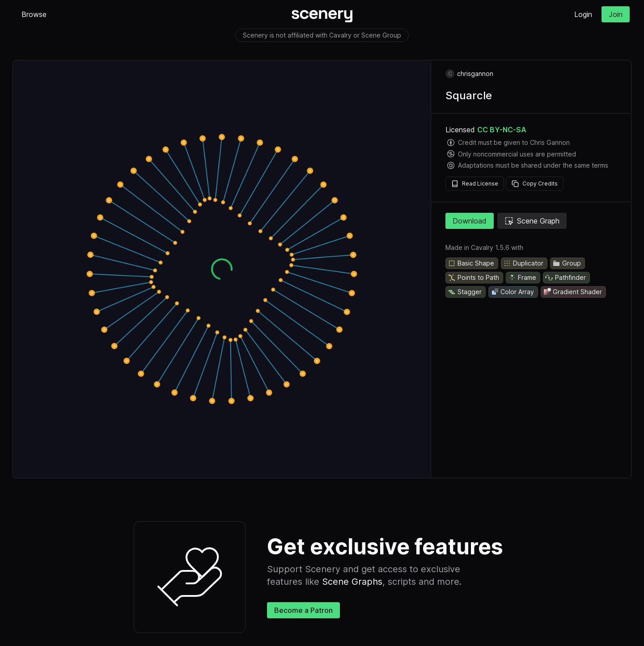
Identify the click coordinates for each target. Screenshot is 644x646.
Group (567, 263)
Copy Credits (535, 184)
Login (583, 14)
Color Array (512, 292)
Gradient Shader (572, 292)
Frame (522, 278)
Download (470, 221)
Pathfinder (566, 278)
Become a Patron (303, 610)
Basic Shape (471, 263)
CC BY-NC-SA (502, 130)
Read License (475, 184)
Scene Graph (532, 221)
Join (616, 14)
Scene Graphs (352, 582)
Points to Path (473, 278)
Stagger (465, 292)
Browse (34, 14)
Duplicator (523, 263)
